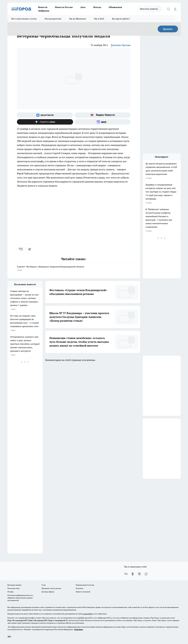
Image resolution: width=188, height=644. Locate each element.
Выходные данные (14, 585)
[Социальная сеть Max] (103, 122)
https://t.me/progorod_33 (58, 620)
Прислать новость (149, 9)
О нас (44, 585)
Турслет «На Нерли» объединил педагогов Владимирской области (74, 269)
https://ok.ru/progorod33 (38, 620)
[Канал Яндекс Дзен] (45, 122)
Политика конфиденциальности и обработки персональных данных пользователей (20, 598)
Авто (83, 7)
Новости (43, 7)
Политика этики (14, 588)
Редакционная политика (85, 585)
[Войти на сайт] (175, 9)
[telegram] (30, 249)
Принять (168, 29)
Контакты (80, 588)
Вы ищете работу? (121, 19)
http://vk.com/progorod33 (17, 620)
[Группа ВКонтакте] (45, 115)
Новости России (64, 7)
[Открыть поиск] (169, 9)
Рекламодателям (53, 19)
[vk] (21, 249)
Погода (97, 7)
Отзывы (10, 592)
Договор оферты (48, 592)
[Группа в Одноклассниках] (133, 574)
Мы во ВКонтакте (78, 19)
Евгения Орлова (121, 45)
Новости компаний (83, 592)
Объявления (115, 7)
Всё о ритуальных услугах (24, 19)
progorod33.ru (88, 614)
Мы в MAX (99, 19)
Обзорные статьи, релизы (51, 588)
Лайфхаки (44, 11)
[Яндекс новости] (103, 115)
